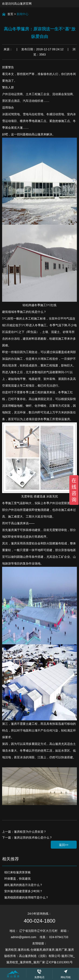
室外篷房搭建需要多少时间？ (23, 891)
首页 (10, 14)
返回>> (64, 845)
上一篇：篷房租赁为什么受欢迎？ (24, 832)
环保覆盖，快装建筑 (17, 879)
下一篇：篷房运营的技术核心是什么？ (27, 838)
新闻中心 (23, 14)
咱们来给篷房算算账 (17, 872)
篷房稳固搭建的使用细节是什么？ (26, 897)
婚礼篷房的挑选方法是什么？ (23, 885)
